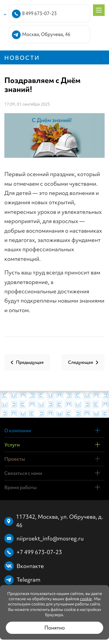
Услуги (12, 445)
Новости (22, 58)
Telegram (28, 580)
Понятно (55, 628)
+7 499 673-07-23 (39, 552)
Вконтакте (30, 566)
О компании (18, 430)
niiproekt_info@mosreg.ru (50, 538)
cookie (86, 599)
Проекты (15, 459)
